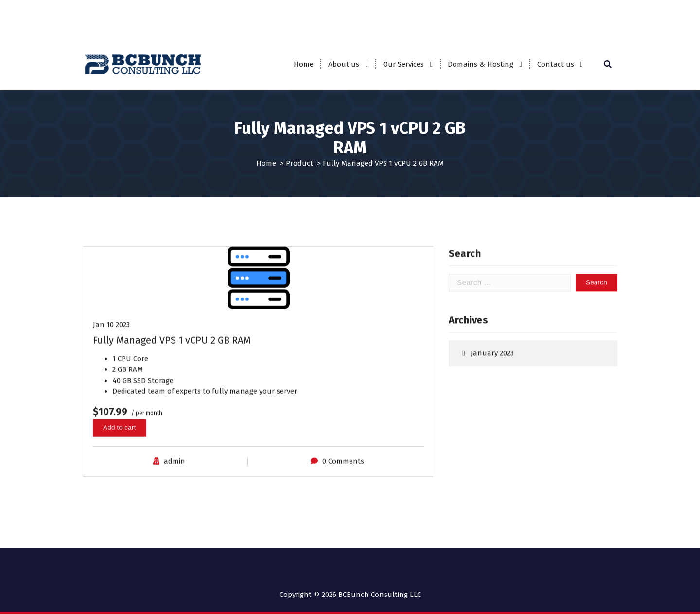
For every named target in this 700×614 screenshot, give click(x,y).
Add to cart (120, 435)
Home (304, 64)
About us (344, 64)
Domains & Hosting (481, 64)
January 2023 (492, 356)
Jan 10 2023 (111, 332)
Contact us (556, 64)
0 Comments (343, 469)
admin (175, 469)
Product (299, 163)
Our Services (403, 64)
